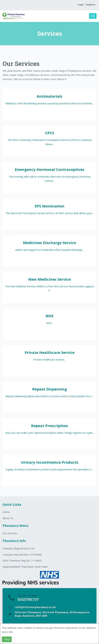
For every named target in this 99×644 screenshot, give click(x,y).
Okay (7, 639)
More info (7, 632)
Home (6, 512)
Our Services (10, 533)
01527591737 (28, 599)
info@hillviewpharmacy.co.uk (35, 607)
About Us (8, 518)
